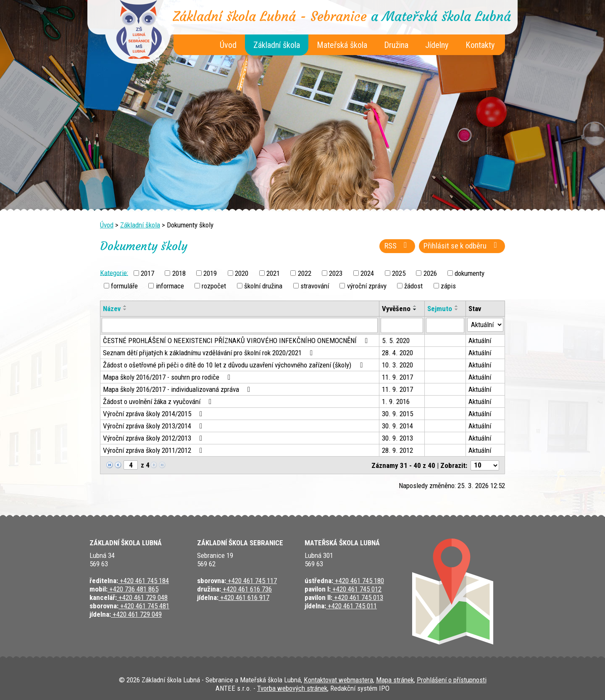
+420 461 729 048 (142, 597)
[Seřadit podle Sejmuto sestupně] (457, 309)
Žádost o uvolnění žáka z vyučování (159, 402)
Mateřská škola (342, 45)
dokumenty (470, 273)
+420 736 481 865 (133, 589)
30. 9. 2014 (397, 426)
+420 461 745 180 (359, 581)
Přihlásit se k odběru (462, 246)
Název (112, 309)
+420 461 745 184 (143, 581)
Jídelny (437, 45)
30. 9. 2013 (397, 438)
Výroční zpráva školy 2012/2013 (154, 438)
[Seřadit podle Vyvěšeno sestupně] (415, 309)
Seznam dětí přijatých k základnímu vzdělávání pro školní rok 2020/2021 (209, 353)
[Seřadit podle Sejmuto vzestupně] (457, 306)
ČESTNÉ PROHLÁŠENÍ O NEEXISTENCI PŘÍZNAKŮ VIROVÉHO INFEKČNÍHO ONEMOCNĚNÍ (237, 341)
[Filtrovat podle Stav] (485, 325)
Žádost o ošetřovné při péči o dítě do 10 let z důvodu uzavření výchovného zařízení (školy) (234, 365)
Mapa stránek (395, 680)
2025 (399, 273)
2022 (305, 273)
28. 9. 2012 (397, 450)
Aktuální (480, 341)
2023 (336, 273)
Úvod (228, 45)
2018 (179, 273)
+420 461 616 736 (246, 589)
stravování (315, 286)
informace (170, 286)
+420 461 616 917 (244, 597)
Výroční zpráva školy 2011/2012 (154, 450)
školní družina (263, 286)
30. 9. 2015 (397, 414)
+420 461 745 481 (144, 606)
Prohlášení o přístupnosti (452, 680)
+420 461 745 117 (251, 581)
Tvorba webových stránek (292, 688)
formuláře (124, 286)
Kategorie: (114, 272)
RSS (397, 246)
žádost (413, 286)
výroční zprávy (367, 286)
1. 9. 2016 (396, 402)
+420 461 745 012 (356, 589)
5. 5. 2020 (396, 341)
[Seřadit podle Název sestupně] (125, 309)
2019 (210, 273)
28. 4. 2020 (397, 353)
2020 (242, 273)
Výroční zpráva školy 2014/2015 (154, 414)
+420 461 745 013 (358, 597)
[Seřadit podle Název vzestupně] (125, 306)
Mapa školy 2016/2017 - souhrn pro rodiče (168, 377)
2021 (273, 273)
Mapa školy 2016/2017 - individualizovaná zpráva (178, 389)
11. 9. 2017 (397, 377)
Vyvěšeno (396, 309)
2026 (430, 273)
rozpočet (214, 286)
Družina (396, 45)
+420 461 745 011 (351, 606)
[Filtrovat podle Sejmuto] (445, 325)
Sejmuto (440, 309)
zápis (448, 286)
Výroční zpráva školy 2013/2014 (154, 426)
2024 (367, 273)
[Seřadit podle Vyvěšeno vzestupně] (415, 306)
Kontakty (480, 45)
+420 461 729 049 (136, 614)
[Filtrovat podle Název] (240, 325)
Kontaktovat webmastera (338, 680)
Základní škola (277, 45)
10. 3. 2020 (397, 365)
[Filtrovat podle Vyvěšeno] (402, 325)
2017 (147, 273)
